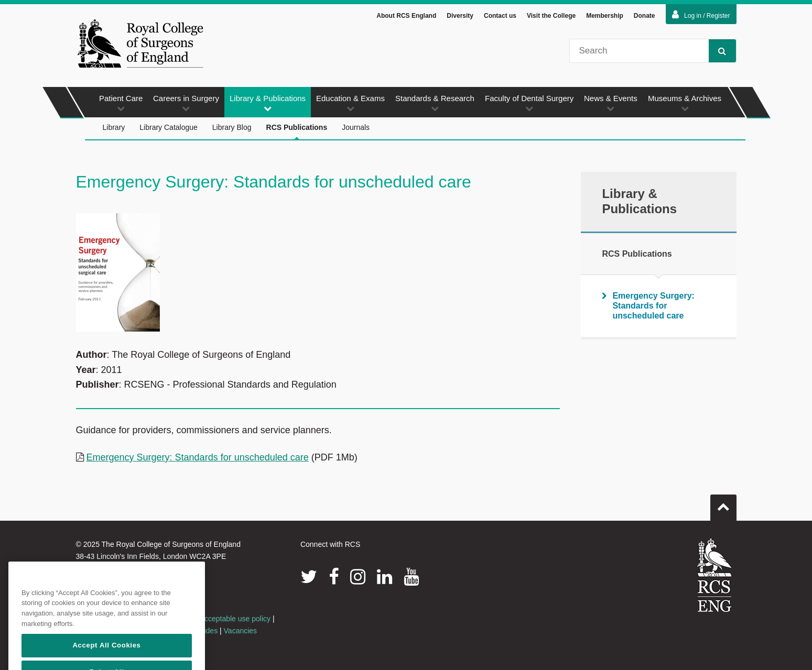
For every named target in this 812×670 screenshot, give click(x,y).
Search (717, 51)
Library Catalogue (169, 127)
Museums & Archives (685, 103)
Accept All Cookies (106, 658)
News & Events (611, 103)
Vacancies (241, 631)
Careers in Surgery (186, 103)
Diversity (460, 16)
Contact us (500, 16)
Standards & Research (435, 103)
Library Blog (232, 127)
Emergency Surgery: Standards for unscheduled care (198, 457)
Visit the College (551, 16)
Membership (605, 16)
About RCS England (406, 16)
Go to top (723, 503)
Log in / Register (701, 15)
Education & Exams (350, 103)
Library (114, 127)
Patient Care (121, 103)
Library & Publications (268, 103)
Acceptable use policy (235, 619)
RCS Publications (297, 132)
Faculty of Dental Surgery (529, 103)
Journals (356, 127)
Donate (645, 16)
